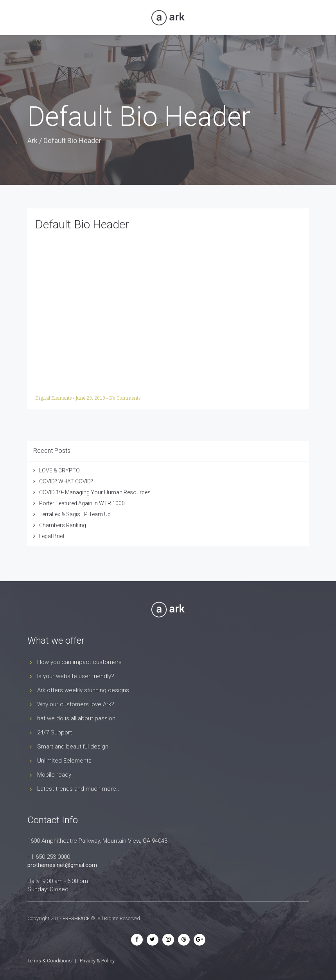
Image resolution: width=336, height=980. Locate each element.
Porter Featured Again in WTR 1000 (82, 503)
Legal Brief (52, 536)
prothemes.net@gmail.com (62, 865)
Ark (32, 141)
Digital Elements (54, 398)
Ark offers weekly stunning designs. (84, 690)
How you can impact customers (79, 662)
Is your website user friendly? (76, 676)
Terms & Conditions (49, 961)
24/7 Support (55, 732)
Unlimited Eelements (64, 761)
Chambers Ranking (63, 525)
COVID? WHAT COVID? (66, 481)
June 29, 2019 (91, 398)
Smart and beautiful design (73, 747)
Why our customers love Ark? (76, 704)
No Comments (125, 398)
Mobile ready (54, 775)
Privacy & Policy (97, 961)
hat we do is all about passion (76, 718)
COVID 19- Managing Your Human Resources (95, 492)
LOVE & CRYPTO (59, 470)
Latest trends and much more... (79, 789)
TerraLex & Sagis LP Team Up (75, 514)
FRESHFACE (76, 918)
